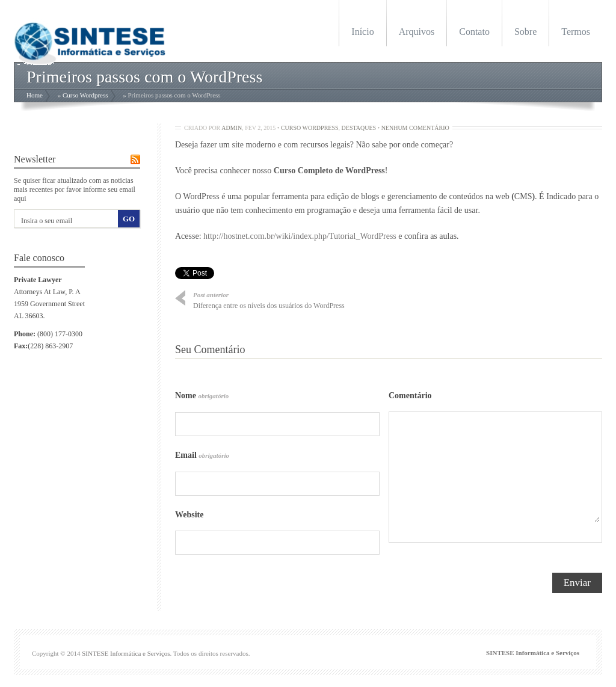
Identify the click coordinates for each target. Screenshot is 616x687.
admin (232, 128)
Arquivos (417, 32)
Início (362, 32)
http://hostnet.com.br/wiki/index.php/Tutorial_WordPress (300, 236)
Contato (474, 32)
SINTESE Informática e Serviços (126, 653)
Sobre (525, 32)
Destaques (359, 128)
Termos (576, 32)
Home (35, 95)
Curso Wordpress (85, 95)
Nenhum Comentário (415, 128)
